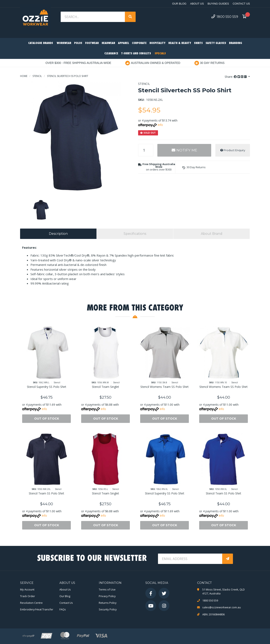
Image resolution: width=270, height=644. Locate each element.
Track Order (28, 596)
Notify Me (184, 150)
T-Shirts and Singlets (136, 54)
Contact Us (241, 4)
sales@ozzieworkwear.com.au (222, 607)
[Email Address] (190, 559)
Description (58, 234)
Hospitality (157, 43)
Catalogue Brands (41, 43)
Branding (236, 43)
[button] (194, 167)
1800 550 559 (225, 17)
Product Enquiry (233, 150)
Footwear (92, 43)
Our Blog (179, 4)
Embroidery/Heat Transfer (37, 609)
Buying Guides (218, 4)
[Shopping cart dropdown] (246, 17)
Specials (160, 54)
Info (160, 125)
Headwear (108, 43)
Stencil (144, 84)
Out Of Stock (47, 419)
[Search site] (130, 17)
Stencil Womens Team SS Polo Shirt (165, 387)
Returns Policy (108, 603)
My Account (27, 589)
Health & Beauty (180, 43)
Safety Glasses (216, 43)
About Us (197, 4)
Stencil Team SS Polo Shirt (46, 493)
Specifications (135, 234)
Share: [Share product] (236, 77)
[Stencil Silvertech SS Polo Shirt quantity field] (146, 150)
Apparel (124, 43)
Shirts (198, 43)
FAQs (63, 609)
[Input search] (93, 17)
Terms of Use (107, 589)
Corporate (139, 43)
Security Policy (108, 609)
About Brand (212, 234)
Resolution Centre (31, 603)
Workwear (64, 43)
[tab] (58, 234)
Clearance (111, 54)
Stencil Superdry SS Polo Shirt (47, 387)
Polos (78, 43)
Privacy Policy (107, 596)
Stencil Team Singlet (105, 387)
